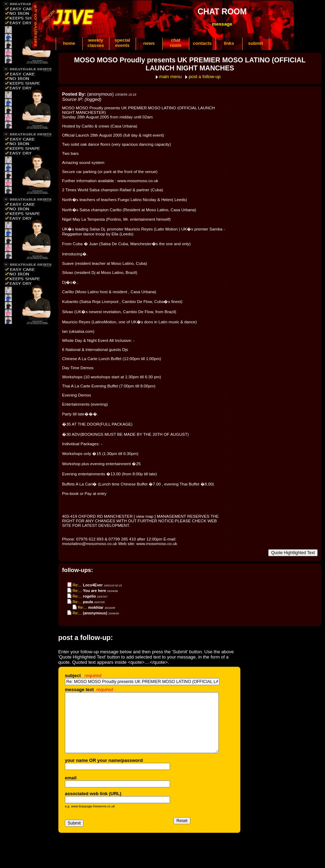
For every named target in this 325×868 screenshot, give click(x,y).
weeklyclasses (96, 43)
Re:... (77, 585)
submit (256, 43)
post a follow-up (205, 77)
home (69, 43)
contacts (202, 43)
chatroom (176, 43)
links (229, 43)
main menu (170, 77)
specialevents (122, 43)
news (149, 43)
